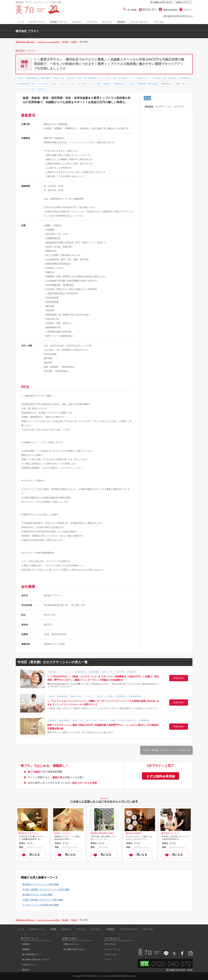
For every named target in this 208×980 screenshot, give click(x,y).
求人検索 (130, 10)
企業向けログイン (183, 2)
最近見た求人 (149, 9)
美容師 (53, 929)
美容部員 (121, 22)
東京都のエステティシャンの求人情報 (41, 884)
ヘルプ (108, 959)
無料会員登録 (168, 10)
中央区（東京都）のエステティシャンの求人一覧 (166, 750)
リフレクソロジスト (139, 22)
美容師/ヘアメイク (59, 22)
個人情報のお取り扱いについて (36, 959)
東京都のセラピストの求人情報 (37, 895)
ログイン (186, 10)
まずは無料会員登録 (161, 776)
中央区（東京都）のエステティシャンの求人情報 (46, 890)
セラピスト (77, 22)
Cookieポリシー (29, 965)
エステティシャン (37, 22)
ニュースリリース (112, 949)
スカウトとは (110, 954)
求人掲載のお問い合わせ (161, 2)
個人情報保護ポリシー (32, 954)
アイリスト (92, 22)
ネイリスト (107, 22)
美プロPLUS (110, 944)
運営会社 (26, 970)
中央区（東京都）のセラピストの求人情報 (43, 900)
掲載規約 (26, 949)
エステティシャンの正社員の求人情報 (41, 905)
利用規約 (26, 944)
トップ (21, 22)
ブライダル (158, 22)
